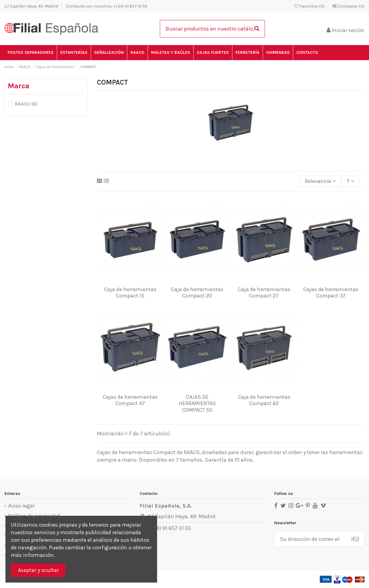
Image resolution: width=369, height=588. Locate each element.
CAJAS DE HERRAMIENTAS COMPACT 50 (197, 403)
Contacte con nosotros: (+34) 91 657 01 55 (107, 6)
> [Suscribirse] (355, 539)
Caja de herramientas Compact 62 (264, 400)
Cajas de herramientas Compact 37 (331, 293)
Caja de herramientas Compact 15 (130, 293)
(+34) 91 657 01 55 (169, 528)
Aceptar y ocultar (38, 570)
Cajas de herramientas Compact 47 (130, 400)
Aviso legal (21, 506)
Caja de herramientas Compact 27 (264, 293)
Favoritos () (310, 6)
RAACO (26, 104)
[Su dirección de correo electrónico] (310, 539)
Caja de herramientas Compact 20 (197, 293)
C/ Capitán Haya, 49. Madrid (32, 6)
